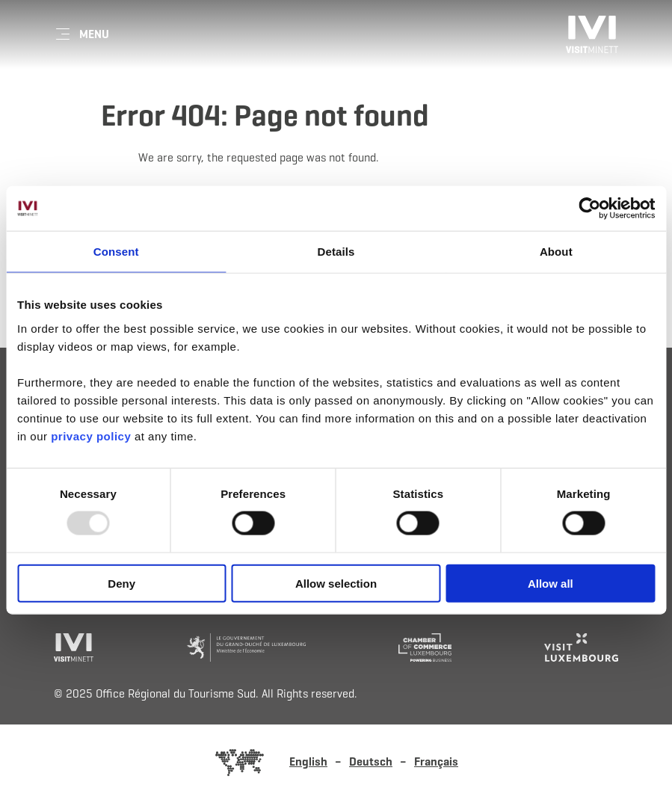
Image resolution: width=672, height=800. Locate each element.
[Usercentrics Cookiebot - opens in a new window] (589, 209)
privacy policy (93, 436)
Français (436, 761)
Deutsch (371, 761)
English (308, 761)
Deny (121, 583)
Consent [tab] (116, 252)
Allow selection (336, 583)
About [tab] (556, 252)
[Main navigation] (81, 34)
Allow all (551, 583)
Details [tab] (336, 252)
